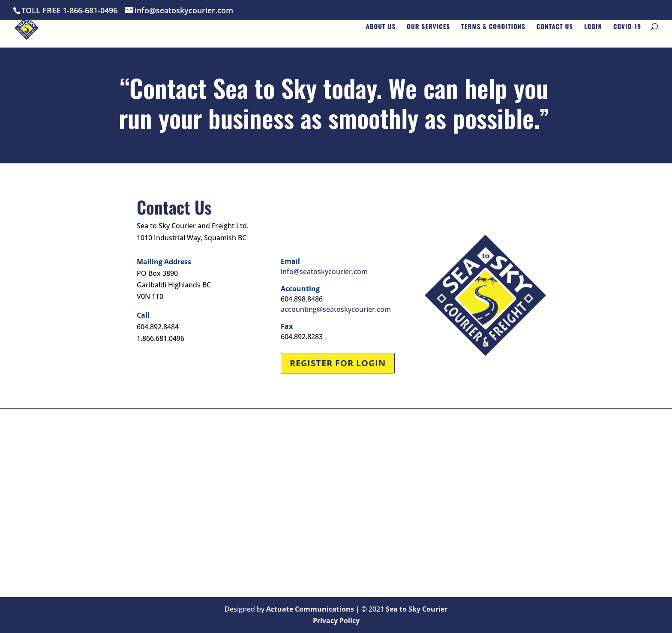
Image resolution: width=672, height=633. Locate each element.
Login (593, 30)
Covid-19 (627, 30)
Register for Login (338, 363)
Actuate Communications (310, 609)
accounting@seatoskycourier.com (336, 309)
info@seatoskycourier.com (324, 272)
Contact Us (555, 30)
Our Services (428, 30)
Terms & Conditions (493, 30)
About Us (381, 30)
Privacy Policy (336, 621)
